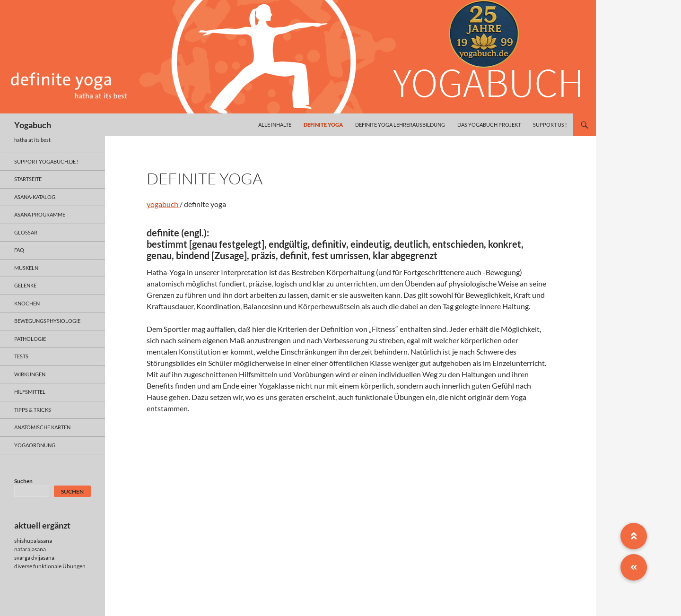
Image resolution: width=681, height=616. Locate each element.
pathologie (30, 339)
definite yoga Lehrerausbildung (400, 125)
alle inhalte (275, 125)
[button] (634, 567)
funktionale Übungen (59, 566)
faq (19, 250)
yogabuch (163, 204)
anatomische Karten (42, 427)
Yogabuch (33, 125)
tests (21, 356)
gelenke (25, 285)
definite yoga (323, 125)
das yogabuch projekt (489, 125)
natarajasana (30, 549)
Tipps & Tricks (33, 410)
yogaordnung (35, 445)
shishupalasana (33, 541)
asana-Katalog (35, 197)
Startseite (28, 179)
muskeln (26, 268)
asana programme (40, 214)
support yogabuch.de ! (46, 161)
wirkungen (30, 374)
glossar (26, 232)
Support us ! (550, 125)
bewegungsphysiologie (47, 321)
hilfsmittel (30, 392)
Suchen (23, 481)
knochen (27, 303)
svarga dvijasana (34, 558)
